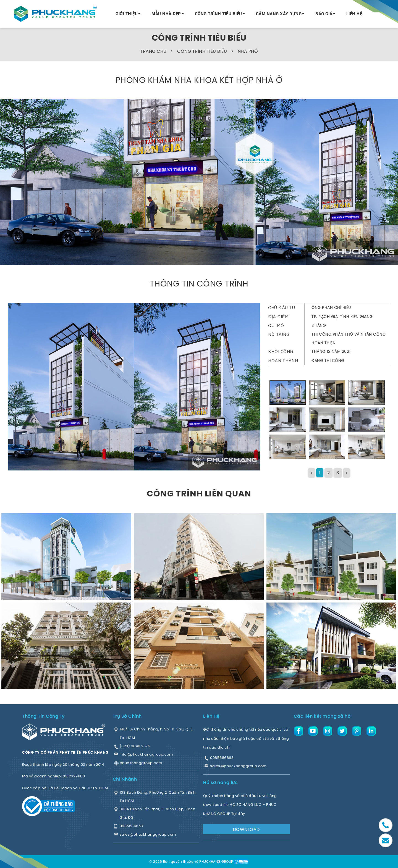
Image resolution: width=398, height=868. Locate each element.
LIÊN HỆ (354, 14)
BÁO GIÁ (324, 14)
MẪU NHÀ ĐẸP (166, 14)
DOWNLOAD (246, 829)
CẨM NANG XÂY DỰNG (279, 14)
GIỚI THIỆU (127, 14)
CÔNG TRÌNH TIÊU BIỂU (218, 14)
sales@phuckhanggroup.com (238, 766)
